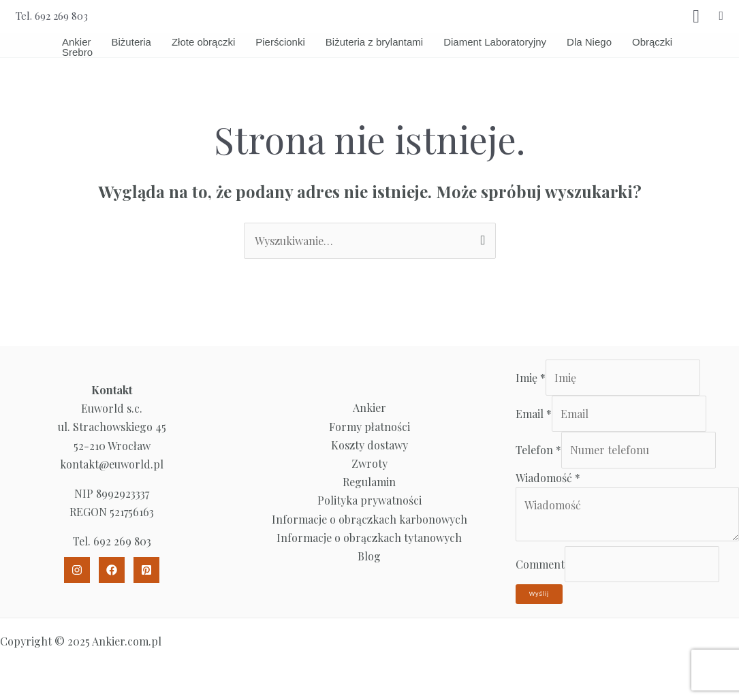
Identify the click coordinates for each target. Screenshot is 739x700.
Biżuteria (131, 42)
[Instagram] (77, 570)
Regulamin (369, 482)
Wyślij (539, 594)
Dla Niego (589, 42)
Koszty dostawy (369, 445)
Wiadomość (548, 478)
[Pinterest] (146, 570)
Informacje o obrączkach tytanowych (369, 538)
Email (534, 414)
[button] (721, 16)
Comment (540, 564)
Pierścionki (280, 42)
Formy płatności (369, 427)
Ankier (77, 42)
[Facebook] (112, 570)
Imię (531, 378)
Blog (369, 556)
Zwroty (369, 463)
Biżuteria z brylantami (374, 42)
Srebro (77, 52)
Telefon (538, 450)
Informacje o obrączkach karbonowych (369, 519)
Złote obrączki (203, 42)
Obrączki (652, 42)
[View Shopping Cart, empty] (696, 16)
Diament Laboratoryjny (495, 42)
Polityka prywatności (369, 500)
